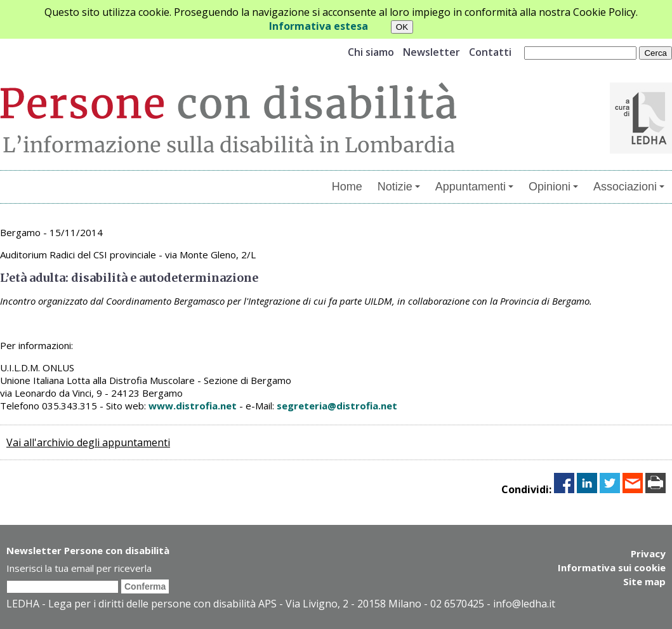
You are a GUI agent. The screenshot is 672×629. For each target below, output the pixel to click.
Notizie (399, 187)
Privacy (648, 553)
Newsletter (432, 52)
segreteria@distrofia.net (337, 406)
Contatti (490, 52)
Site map (644, 581)
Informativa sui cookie (612, 567)
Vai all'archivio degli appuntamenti (88, 442)
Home (347, 187)
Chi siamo (371, 52)
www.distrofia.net (193, 406)
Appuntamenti (474, 187)
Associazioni (629, 187)
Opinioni (553, 187)
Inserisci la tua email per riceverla (79, 568)
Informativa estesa (319, 26)
